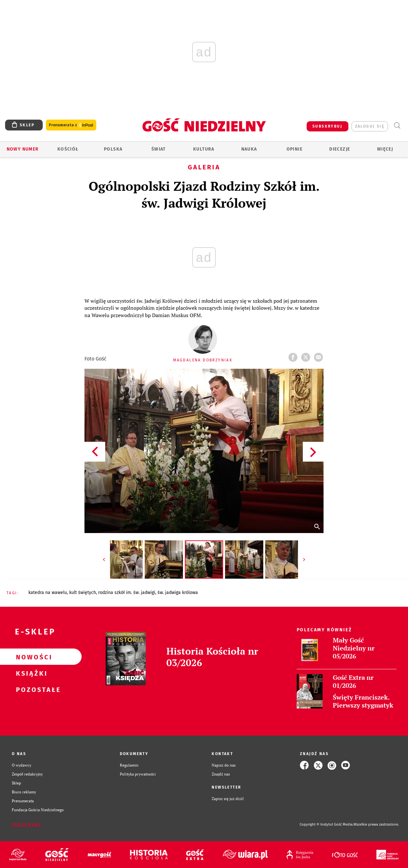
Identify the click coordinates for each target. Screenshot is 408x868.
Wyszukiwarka (397, 126)
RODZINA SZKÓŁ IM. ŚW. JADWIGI (127, 593)
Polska (113, 149)
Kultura (204, 149)
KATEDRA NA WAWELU (48, 593)
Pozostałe (31, 689)
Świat (159, 149)
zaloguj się (370, 126)
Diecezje (340, 149)
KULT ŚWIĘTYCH (83, 593)
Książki (31, 673)
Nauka (249, 149)
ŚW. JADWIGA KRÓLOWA (178, 593)
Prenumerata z (71, 125)
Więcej (385, 149)
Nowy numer (23, 149)
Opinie (295, 149)
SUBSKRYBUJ (327, 126)
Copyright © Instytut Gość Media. (327, 824)
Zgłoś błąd (26, 825)
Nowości (31, 657)
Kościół (68, 149)
